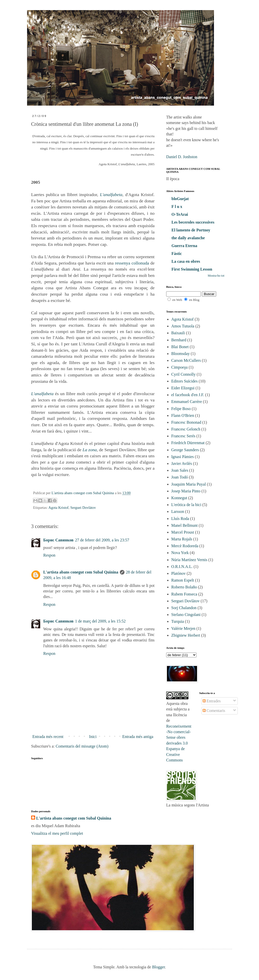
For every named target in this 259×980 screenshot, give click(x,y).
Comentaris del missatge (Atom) (82, 746)
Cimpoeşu (179, 367)
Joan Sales (180, 470)
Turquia (178, 621)
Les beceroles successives (193, 222)
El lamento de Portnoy (191, 230)
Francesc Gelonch (186, 429)
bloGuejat (180, 199)
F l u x (177, 207)
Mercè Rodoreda (185, 546)
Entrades (212, 701)
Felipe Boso (181, 409)
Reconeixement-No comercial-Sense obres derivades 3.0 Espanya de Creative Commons (179, 743)
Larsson (178, 511)
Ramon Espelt (183, 580)
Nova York (180, 553)
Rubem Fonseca (184, 594)
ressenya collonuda (132, 263)
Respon (49, 555)
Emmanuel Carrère (187, 402)
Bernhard (179, 340)
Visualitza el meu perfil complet (57, 833)
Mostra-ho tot (216, 276)
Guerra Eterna (184, 246)
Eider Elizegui (183, 388)
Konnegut (179, 498)
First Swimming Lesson (192, 269)
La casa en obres (186, 261)
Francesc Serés (183, 436)
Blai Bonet (180, 347)
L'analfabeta (111, 195)
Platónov (178, 573)
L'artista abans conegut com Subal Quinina (81, 572)
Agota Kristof (58, 508)
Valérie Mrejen (183, 628)
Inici (93, 737)
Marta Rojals (182, 539)
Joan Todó (180, 477)
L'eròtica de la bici (186, 505)
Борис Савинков (58, 540)
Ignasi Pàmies (182, 457)
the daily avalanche (188, 238)
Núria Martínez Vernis (189, 560)
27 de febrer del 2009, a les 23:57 (102, 540)
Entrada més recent (48, 737)
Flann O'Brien (183, 415)
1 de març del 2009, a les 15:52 (100, 621)
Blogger (158, 967)
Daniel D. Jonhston (182, 157)
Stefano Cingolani (186, 615)
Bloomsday (180, 354)
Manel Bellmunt (184, 525)
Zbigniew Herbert (186, 635)
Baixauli (178, 333)
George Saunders (185, 450)
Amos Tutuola (183, 326)
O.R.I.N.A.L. (182, 567)
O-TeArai (180, 214)
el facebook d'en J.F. (188, 395)
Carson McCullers (186, 360)
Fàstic (177, 254)
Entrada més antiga (138, 737)
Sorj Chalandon (184, 608)
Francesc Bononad (186, 422)
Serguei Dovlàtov (83, 508)
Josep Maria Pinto (186, 491)
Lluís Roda (180, 519)
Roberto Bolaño (184, 587)
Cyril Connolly (183, 374)
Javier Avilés (182, 463)
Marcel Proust (183, 532)
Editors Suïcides (184, 381)
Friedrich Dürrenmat (188, 443)
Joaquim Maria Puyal (189, 484)
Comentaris (214, 711)
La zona (90, 450)
